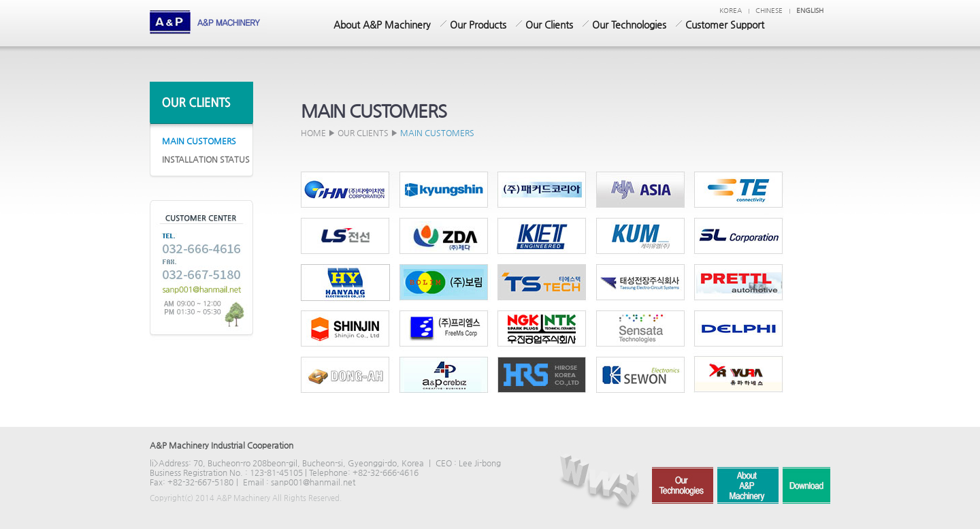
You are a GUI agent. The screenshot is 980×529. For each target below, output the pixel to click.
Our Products (478, 25)
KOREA (731, 11)
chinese (769, 11)
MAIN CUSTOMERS (199, 141)
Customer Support (725, 25)
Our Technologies (629, 25)
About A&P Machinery (382, 25)
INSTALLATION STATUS (206, 159)
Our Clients (549, 25)
